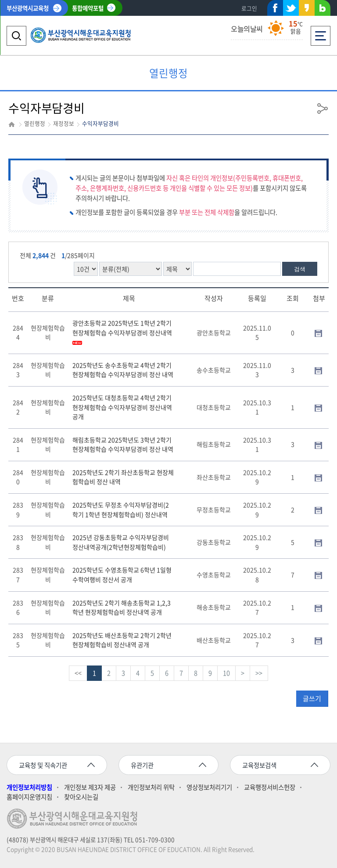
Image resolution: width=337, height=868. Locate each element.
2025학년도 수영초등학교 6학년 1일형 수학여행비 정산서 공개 (122, 575)
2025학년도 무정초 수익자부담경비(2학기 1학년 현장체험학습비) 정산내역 (121, 510)
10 (226, 673)
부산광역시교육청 (28, 8)
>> (259, 673)
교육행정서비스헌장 (270, 787)
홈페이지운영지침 (29, 797)
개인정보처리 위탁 (151, 787)
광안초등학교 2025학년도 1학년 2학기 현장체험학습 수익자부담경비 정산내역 (122, 332)
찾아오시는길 (81, 797)
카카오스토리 (307, 10)
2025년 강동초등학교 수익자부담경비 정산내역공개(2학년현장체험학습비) (121, 542)
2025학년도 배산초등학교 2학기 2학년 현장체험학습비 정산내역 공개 (122, 640)
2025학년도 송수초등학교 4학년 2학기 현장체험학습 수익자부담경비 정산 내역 (123, 370)
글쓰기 (312, 698)
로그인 (249, 8)
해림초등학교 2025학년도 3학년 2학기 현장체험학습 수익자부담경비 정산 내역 (123, 445)
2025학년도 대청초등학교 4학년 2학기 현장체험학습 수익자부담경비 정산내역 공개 (122, 407)
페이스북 (275, 10)
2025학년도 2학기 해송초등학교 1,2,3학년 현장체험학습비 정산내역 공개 (122, 608)
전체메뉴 (321, 33)
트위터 (291, 8)
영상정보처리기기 (209, 787)
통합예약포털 (88, 8)
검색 (300, 269)
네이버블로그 (323, 10)
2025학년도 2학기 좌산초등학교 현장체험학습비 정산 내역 (123, 477)
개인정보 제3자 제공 (90, 787)
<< (78, 673)
